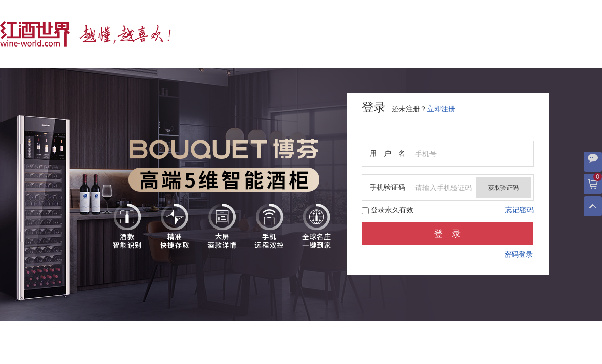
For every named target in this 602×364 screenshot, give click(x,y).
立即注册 (441, 109)
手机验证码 (388, 187)
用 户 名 (388, 153)
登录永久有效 (388, 210)
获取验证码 (503, 188)
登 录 (447, 234)
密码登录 (519, 255)
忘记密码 (520, 210)
